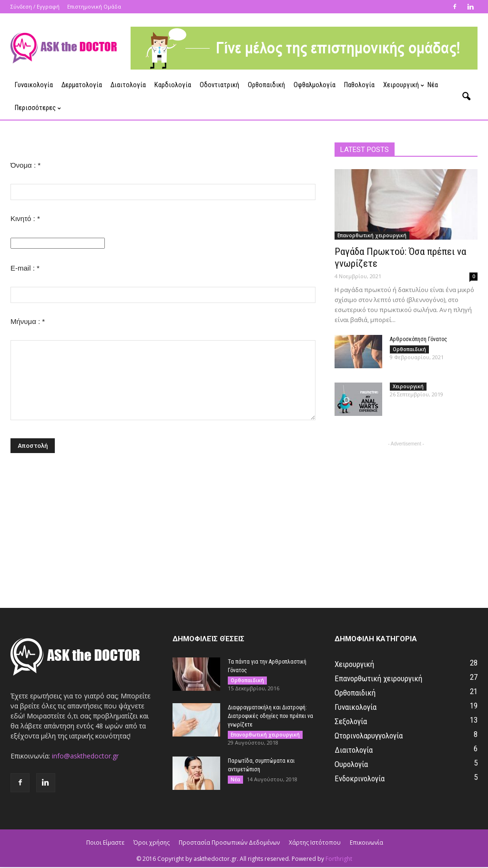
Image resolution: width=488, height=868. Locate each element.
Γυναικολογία (34, 85)
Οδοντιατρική (219, 85)
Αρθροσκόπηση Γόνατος (418, 339)
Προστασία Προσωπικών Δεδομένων (229, 843)
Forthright (339, 859)
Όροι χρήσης (152, 843)
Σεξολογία (351, 721)
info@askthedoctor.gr (85, 756)
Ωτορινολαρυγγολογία (369, 736)
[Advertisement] (406, 508)
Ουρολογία (351, 764)
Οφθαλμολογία (315, 85)
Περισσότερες (37, 108)
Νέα (433, 85)
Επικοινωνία (366, 843)
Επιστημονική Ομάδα (94, 6)
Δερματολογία (82, 85)
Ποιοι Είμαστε (105, 843)
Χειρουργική (403, 85)
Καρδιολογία (173, 85)
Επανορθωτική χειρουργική (372, 235)
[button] (466, 97)
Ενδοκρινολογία (360, 778)
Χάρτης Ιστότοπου (315, 843)
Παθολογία (359, 85)
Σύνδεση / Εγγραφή (35, 6)
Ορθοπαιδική (266, 85)
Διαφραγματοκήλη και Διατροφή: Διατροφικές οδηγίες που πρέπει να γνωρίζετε (270, 716)
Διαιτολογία (128, 85)
